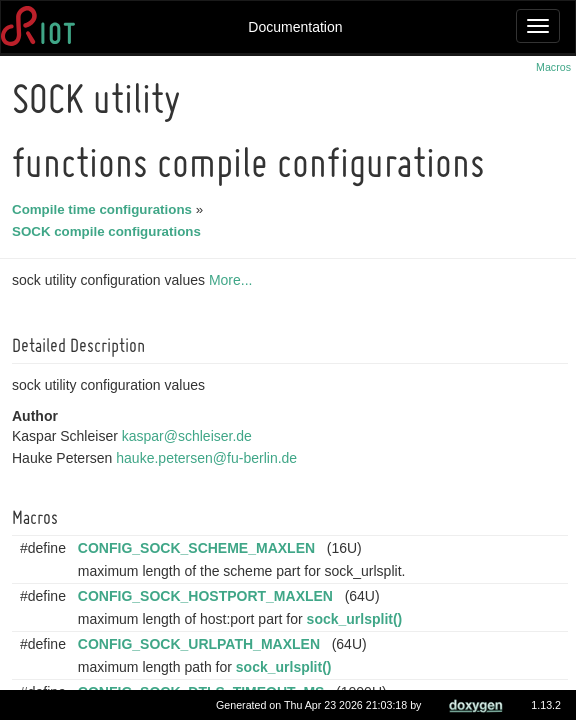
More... (234, 280)
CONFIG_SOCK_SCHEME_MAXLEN (199, 548)
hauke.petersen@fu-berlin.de (209, 458)
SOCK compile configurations (109, 231)
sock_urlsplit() (358, 619)
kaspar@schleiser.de (190, 436)
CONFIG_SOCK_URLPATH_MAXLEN (202, 644)
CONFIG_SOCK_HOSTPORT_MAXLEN (208, 596)
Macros (553, 67)
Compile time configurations (105, 209)
